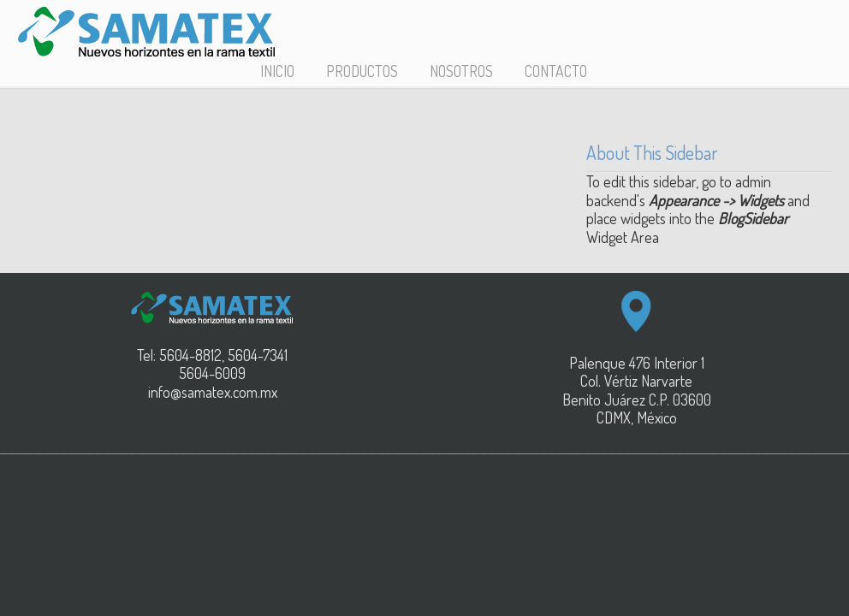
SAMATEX (146, 32)
